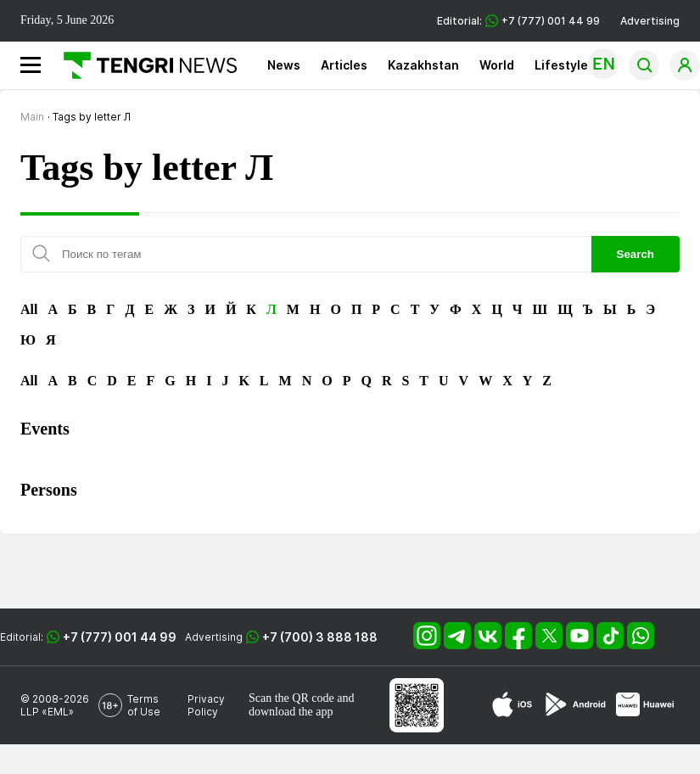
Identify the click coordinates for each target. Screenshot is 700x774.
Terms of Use (144, 705)
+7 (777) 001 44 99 (120, 637)
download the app (291, 712)
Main (32, 117)
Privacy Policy (206, 705)
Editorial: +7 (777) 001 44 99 (518, 21)
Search (636, 254)
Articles (344, 65)
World (497, 65)
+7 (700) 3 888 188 (320, 637)
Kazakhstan (423, 65)
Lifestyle (561, 65)
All (29, 309)
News (284, 65)
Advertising (650, 21)
